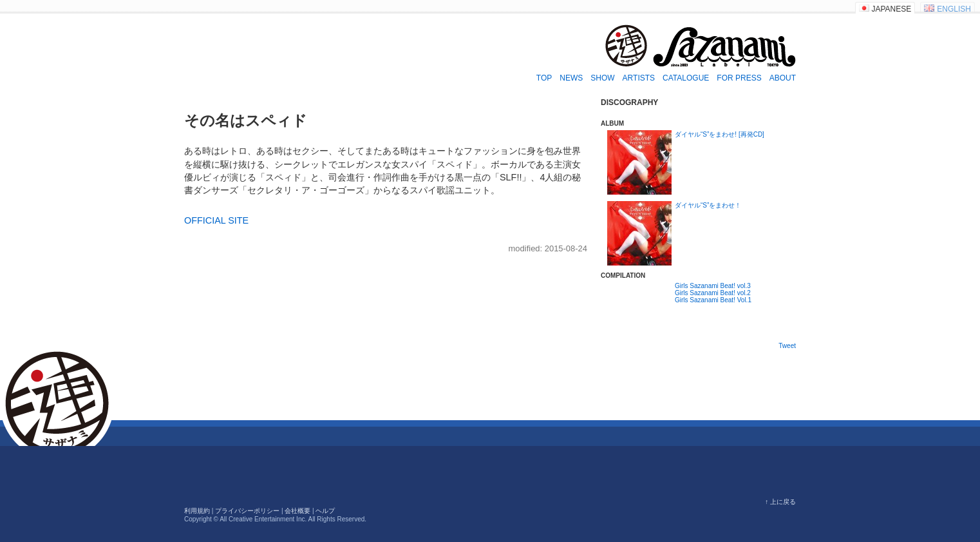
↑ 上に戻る (780, 502)
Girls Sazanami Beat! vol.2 (713, 293)
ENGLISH (954, 9)
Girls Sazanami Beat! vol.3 (713, 286)
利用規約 (197, 511)
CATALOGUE (686, 78)
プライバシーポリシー (247, 511)
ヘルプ (325, 511)
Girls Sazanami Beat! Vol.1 (713, 300)
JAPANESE (892, 9)
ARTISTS (639, 78)
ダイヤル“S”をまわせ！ (708, 205)
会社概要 (297, 511)
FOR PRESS (739, 78)
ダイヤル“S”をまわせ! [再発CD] (720, 134)
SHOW (602, 78)
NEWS (571, 78)
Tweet (787, 346)
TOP (544, 78)
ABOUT (783, 78)
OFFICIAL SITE (216, 220)
